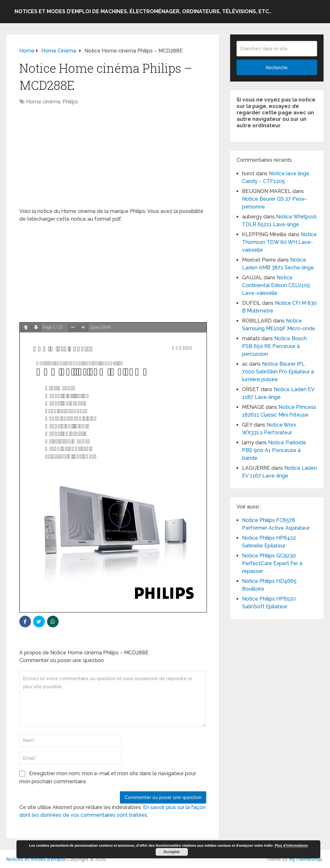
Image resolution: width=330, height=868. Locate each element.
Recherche (277, 68)
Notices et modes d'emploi (36, 859)
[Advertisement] (113, 160)
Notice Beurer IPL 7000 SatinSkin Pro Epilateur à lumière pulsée (279, 372)
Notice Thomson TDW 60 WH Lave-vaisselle (279, 242)
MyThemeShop (306, 859)
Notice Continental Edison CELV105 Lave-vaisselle (276, 285)
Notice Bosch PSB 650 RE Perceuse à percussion (274, 346)
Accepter (172, 852)
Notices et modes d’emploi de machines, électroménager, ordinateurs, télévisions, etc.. (143, 11)
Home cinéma (43, 102)
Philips (70, 102)
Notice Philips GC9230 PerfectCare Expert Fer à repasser (273, 563)
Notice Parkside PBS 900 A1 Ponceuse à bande (274, 450)
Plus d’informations (291, 845)
